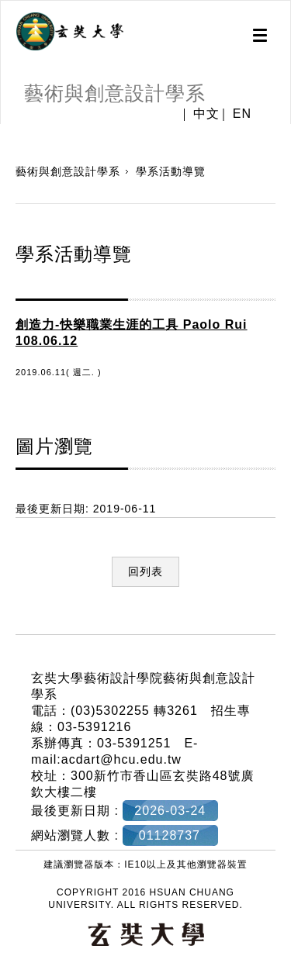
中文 (206, 114)
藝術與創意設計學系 (68, 171)
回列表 (145, 571)
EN (242, 114)
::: (6, 626)
